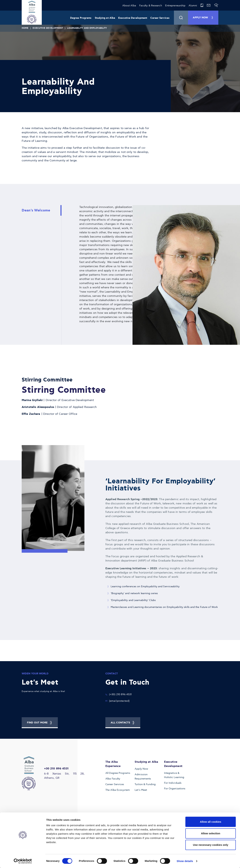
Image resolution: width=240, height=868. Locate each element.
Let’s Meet (141, 790)
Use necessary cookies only (211, 845)
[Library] (202, 5)
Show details (185, 861)
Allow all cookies (211, 822)
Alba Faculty (113, 779)
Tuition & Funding (145, 784)
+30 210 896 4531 (56, 769)
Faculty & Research (151, 6)
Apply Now (141, 769)
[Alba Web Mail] (209, 5)
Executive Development (133, 18)
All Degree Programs (118, 773)
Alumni (193, 6)
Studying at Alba (105, 18)
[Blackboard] (216, 5)
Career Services (160, 18)
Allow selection (210, 833)
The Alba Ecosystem (118, 790)
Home (25, 28)
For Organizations (175, 789)
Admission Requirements (143, 777)
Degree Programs (81, 18)
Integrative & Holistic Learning (174, 775)
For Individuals (173, 783)
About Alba (129, 6)
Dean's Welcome (36, 210)
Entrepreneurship (175, 6)
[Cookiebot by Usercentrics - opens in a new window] (23, 861)
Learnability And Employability (87, 28)
